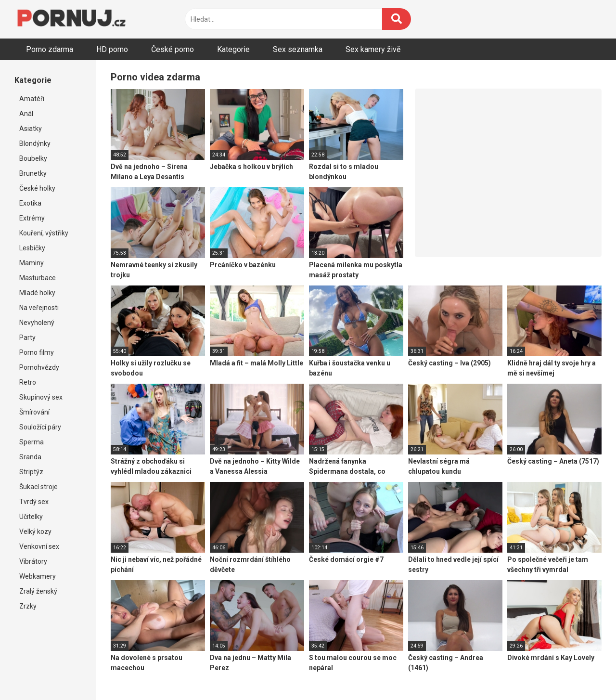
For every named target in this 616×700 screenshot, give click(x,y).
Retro (28, 382)
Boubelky (33, 158)
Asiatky (31, 129)
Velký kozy (35, 531)
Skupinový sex (41, 397)
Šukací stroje (38, 487)
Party (27, 337)
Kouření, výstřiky (44, 233)
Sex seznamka (298, 49)
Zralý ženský (38, 591)
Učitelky (31, 517)
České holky (37, 188)
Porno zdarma (50, 49)
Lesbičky (32, 248)
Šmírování (34, 412)
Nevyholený (37, 323)
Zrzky (28, 606)
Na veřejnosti (39, 308)
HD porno (112, 49)
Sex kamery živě (373, 49)
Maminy (32, 263)
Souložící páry (40, 427)
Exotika (30, 203)
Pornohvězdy (39, 367)
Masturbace (38, 278)
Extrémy (32, 218)
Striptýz (31, 472)
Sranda (30, 457)
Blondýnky (35, 143)
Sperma (32, 442)
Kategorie (233, 49)
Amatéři (32, 99)
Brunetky (33, 173)
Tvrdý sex (34, 502)
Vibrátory (33, 561)
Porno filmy (37, 352)
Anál (26, 114)
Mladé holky (37, 293)
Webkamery (38, 576)
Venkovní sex (39, 546)
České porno (173, 49)
